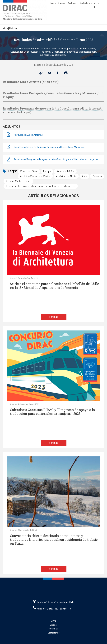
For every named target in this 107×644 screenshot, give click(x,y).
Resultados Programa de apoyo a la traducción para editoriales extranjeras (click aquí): (53, 110)
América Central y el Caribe (35, 176)
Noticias (13, 28)
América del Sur (65, 171)
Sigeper (61, 3)
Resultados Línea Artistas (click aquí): (31, 82)
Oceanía (97, 176)
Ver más (54, 317)
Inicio (5, 28)
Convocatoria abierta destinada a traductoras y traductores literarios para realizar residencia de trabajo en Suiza (54, 540)
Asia (84, 176)
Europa (47, 171)
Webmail (72, 3)
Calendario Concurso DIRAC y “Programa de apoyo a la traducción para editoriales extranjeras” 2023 (52, 412)
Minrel (53, 3)
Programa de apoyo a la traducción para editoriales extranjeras (41, 186)
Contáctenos (86, 3)
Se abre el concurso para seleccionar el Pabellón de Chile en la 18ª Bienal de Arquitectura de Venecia (54, 286)
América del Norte (66, 176)
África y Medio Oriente (18, 181)
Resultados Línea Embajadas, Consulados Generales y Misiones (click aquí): (53, 95)
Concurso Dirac (29, 171)
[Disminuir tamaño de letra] (100, 2)
